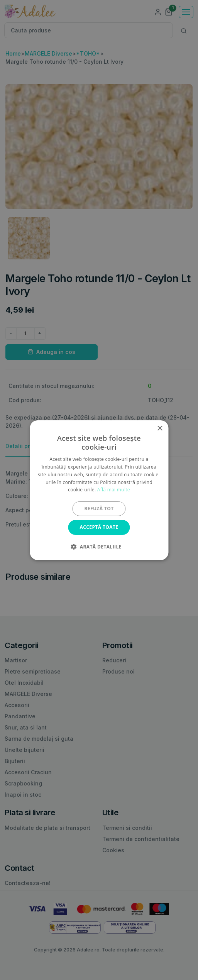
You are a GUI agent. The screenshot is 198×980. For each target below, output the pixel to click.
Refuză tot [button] (99, 509)
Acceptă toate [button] (99, 527)
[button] (99, 547)
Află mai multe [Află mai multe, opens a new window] (114, 490)
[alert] (99, 490)
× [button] (160, 428)
